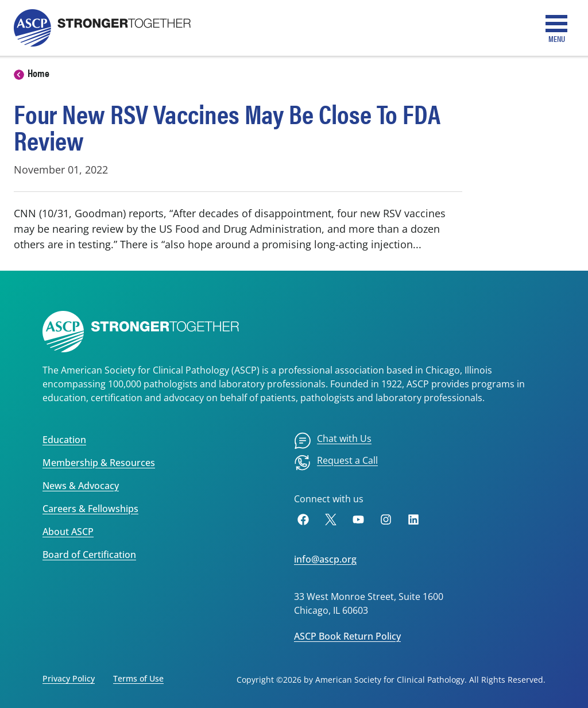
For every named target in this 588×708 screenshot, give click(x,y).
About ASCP (68, 532)
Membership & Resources (99, 463)
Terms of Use (138, 678)
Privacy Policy (69, 678)
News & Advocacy (81, 486)
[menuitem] (333, 441)
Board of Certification (89, 555)
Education (64, 440)
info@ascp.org (325, 559)
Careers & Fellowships (90, 509)
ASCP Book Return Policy (347, 636)
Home (38, 73)
